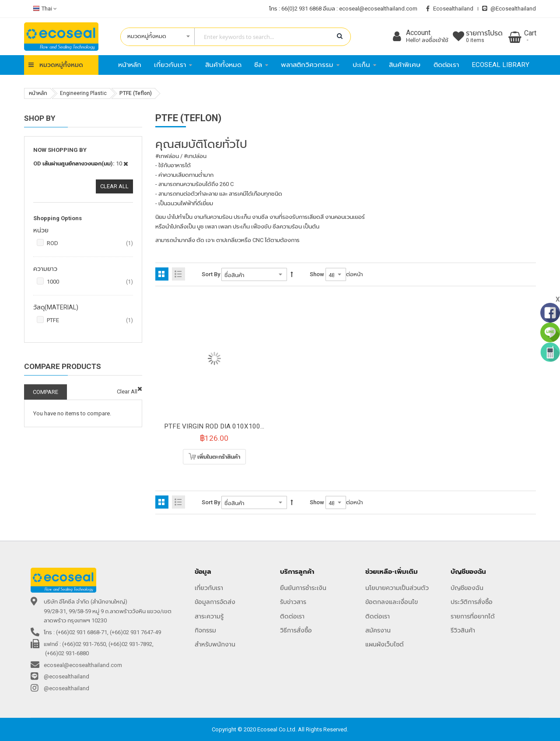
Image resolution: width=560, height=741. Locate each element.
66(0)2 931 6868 (301, 9)
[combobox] (231, 37)
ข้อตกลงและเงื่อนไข (392, 602)
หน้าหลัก (38, 93)
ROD (90, 243)
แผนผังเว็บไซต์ (385, 644)
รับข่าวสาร (293, 602)
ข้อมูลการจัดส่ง (215, 602)
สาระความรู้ (209, 616)
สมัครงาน (378, 630)
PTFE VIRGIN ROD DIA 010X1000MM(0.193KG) (235, 426)
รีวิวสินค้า (463, 630)
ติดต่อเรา (292, 616)
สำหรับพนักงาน (215, 644)
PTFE (90, 320)
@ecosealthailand (509, 9)
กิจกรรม (205, 630)
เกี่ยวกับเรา (209, 588)
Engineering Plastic (83, 93)
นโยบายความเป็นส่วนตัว (397, 588)
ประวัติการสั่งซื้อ (472, 602)
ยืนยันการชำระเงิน (303, 588)
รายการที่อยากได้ (473, 616)
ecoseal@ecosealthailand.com (378, 9)
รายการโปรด (484, 37)
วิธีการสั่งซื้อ (296, 630)
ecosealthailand (450, 9)
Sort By (211, 274)
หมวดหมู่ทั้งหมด (61, 65)
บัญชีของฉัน (467, 588)
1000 (90, 282)
